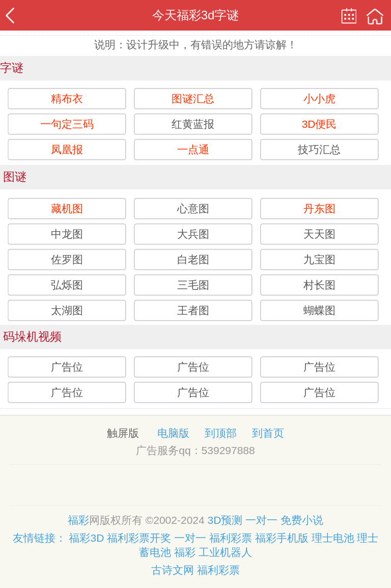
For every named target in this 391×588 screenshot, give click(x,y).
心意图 (193, 208)
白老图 (193, 259)
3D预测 (227, 520)
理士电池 (333, 538)
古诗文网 (173, 570)
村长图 (319, 285)
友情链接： (39, 538)
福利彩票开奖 (139, 538)
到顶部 (221, 433)
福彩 (78, 520)
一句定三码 (67, 124)
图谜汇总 (193, 99)
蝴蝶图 (319, 310)
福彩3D (86, 538)
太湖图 (67, 310)
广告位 (67, 367)
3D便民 (319, 124)
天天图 (319, 234)
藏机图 (67, 208)
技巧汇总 (319, 149)
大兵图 (193, 234)
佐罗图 (67, 259)
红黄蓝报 (193, 124)
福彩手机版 (282, 538)
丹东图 (319, 208)
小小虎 (319, 99)
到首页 (268, 433)
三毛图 (193, 285)
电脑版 (173, 433)
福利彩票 (231, 538)
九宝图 (319, 259)
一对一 (263, 520)
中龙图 (67, 234)
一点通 (193, 149)
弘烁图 (67, 285)
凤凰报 (67, 149)
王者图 (193, 310)
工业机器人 (225, 552)
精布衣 (67, 99)
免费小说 (302, 520)
